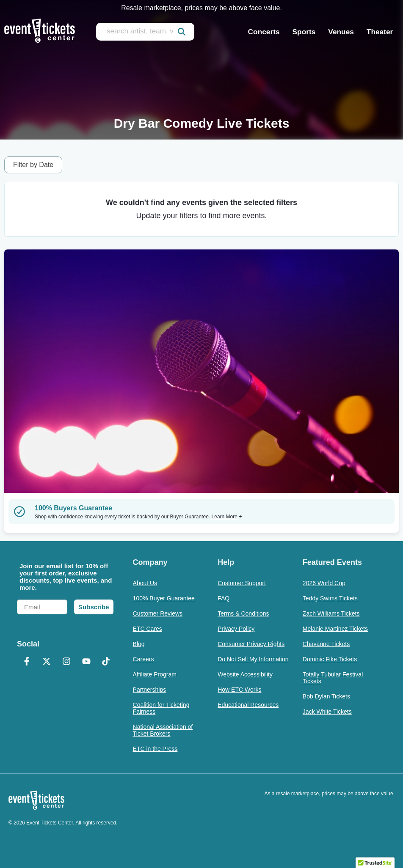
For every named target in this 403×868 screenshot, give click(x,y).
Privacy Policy (236, 629)
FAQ (224, 598)
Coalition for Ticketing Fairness (161, 708)
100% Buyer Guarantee (164, 598)
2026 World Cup (324, 583)
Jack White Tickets (327, 712)
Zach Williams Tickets (331, 613)
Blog (139, 644)
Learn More (227, 517)
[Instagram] (66, 662)
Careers (144, 659)
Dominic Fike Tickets (330, 659)
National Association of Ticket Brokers (163, 730)
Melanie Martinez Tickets (335, 629)
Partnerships (150, 690)
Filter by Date (33, 165)
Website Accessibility (245, 674)
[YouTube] (86, 662)
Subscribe (94, 607)
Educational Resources (248, 705)
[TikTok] (106, 662)
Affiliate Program (155, 674)
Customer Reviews (158, 613)
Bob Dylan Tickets (326, 696)
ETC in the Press (155, 749)
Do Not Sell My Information (253, 659)
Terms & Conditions (243, 613)
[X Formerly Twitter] (47, 662)
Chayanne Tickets (326, 644)
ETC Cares (148, 629)
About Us (145, 583)
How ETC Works (239, 690)
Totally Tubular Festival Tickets (333, 678)
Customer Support (242, 583)
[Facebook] (27, 662)
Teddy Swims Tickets (330, 598)
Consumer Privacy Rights (251, 644)
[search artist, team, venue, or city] (145, 32)
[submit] (182, 32)
